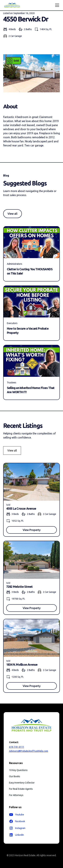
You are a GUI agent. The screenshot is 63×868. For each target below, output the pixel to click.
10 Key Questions (18, 770)
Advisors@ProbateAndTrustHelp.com (29, 751)
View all (13, 214)
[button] (56, 5)
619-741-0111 (17, 747)
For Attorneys (16, 795)
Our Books (15, 776)
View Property (32, 530)
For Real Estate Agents (21, 789)
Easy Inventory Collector (22, 783)
